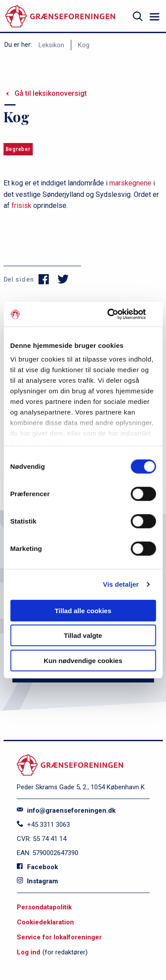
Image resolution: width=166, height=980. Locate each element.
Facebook (37, 867)
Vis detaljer (121, 584)
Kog (84, 45)
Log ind (29, 952)
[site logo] (60, 17)
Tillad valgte (83, 635)
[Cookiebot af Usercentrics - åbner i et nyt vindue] (118, 314)
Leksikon (51, 45)
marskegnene (130, 183)
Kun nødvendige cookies (83, 660)
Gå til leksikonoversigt (51, 93)
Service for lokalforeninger (59, 937)
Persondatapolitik (44, 907)
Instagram (37, 881)
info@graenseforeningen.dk (66, 810)
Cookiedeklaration (45, 922)
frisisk (21, 205)
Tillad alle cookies (83, 610)
